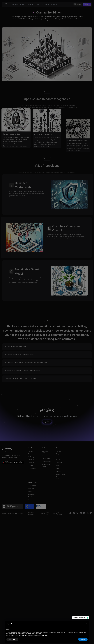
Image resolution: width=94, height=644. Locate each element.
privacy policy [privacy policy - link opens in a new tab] (48, 632)
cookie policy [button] (38, 634)
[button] (87, 623)
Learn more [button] (12, 639)
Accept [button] (83, 639)
